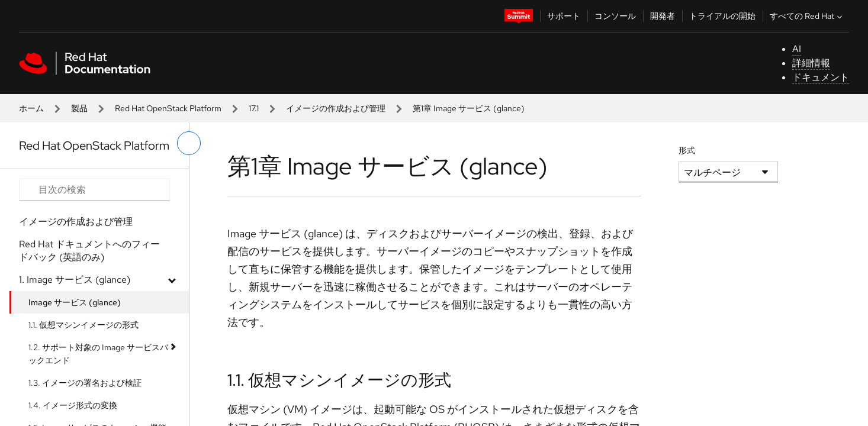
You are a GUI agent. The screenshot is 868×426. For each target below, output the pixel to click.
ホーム (31, 108)
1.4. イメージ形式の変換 (73, 405)
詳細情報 (811, 63)
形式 (687, 150)
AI (797, 49)
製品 (79, 108)
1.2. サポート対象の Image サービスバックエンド (98, 354)
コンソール (615, 16)
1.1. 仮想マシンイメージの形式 (83, 325)
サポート (564, 16)
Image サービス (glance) (75, 302)
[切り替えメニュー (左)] (189, 143)
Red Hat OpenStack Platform (168, 108)
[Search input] (94, 190)
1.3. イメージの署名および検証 (85, 383)
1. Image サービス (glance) (75, 280)
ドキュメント (821, 77)
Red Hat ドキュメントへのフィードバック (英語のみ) (89, 251)
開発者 (663, 16)
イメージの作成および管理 (336, 108)
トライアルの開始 (722, 16)
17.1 (254, 108)
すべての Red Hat (807, 16)
